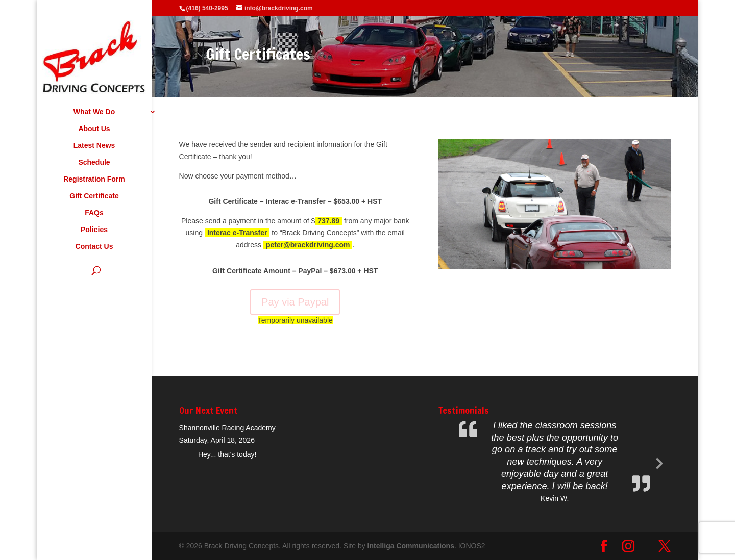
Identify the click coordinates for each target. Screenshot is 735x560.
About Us (94, 129)
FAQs (94, 213)
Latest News (94, 146)
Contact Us (94, 247)
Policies (94, 230)
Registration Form (94, 179)
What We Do (94, 112)
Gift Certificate (94, 196)
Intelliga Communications (411, 546)
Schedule (94, 162)
